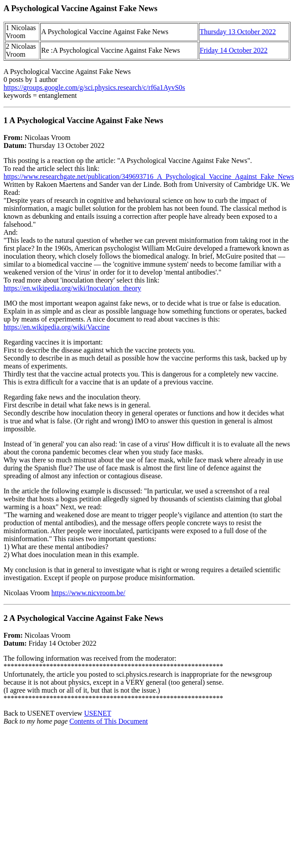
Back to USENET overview (44, 713)
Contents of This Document (109, 721)
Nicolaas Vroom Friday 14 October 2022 (147, 658)
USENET (98, 713)
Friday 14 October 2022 (234, 50)
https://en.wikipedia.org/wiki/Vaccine (57, 327)
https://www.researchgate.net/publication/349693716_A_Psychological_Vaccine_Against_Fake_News (149, 176)
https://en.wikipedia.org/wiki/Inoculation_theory (72, 288)
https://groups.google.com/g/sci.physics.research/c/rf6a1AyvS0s (94, 87)
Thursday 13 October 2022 (238, 32)
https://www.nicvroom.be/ (88, 593)
